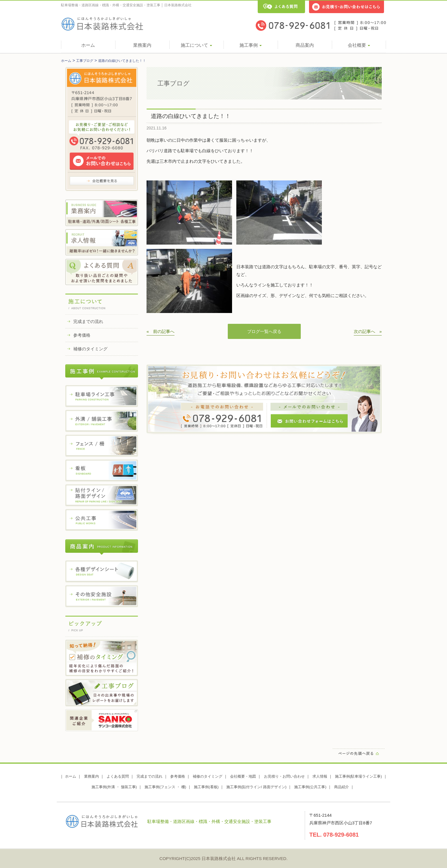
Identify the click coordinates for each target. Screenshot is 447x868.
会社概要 (359, 45)
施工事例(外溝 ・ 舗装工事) (114, 787)
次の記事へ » (368, 331)
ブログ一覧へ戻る (264, 331)
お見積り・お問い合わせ (284, 776)
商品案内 (305, 45)
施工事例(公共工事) (310, 787)
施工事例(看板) (206, 787)
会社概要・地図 (243, 776)
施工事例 (251, 45)
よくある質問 (118, 776)
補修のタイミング (90, 349)
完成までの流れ (88, 321)
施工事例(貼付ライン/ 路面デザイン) (256, 787)
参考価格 (82, 335)
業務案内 (142, 45)
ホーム (88, 45)
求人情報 (320, 776)
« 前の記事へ (160, 331)
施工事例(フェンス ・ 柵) (165, 787)
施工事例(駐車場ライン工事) (358, 776)
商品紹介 (342, 787)
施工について (196, 45)
